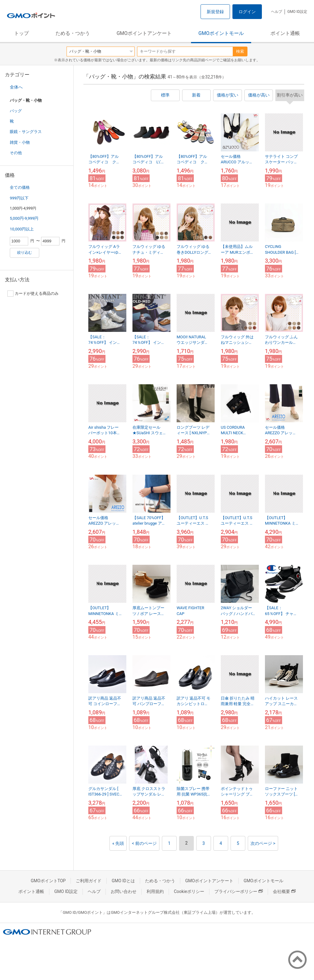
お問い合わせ (124, 891)
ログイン (247, 12)
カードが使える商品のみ (33, 294)
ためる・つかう (73, 33)
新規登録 (215, 12)
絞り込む (25, 253)
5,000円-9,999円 (24, 218)
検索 (240, 51)
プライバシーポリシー (239, 891)
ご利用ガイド (89, 881)
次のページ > (263, 843)
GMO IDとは (123, 881)
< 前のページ (144, 843)
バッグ (16, 111)
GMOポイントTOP (48, 881)
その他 (16, 153)
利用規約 (155, 891)
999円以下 (19, 198)
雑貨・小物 (20, 142)
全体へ (16, 87)
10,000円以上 (22, 229)
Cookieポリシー (189, 891)
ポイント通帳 (285, 33)
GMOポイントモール (221, 33)
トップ (21, 33)
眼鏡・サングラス (26, 132)
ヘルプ (277, 12)
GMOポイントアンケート (144, 33)
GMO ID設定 (297, 12)
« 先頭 (118, 843)
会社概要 (284, 891)
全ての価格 (20, 187)
